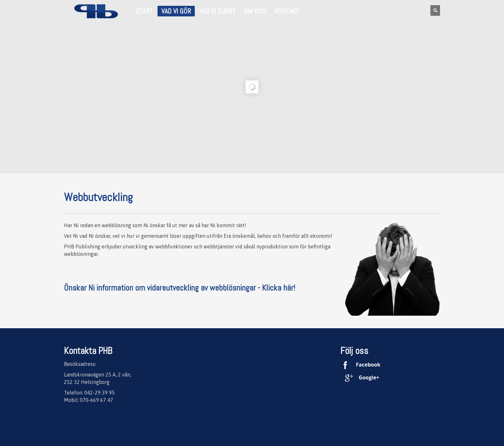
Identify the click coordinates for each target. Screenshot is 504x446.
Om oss (253, 11)
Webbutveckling (98, 197)
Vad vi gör (174, 12)
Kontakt (285, 11)
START (144, 11)
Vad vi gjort (217, 11)
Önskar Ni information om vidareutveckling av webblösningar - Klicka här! (180, 288)
